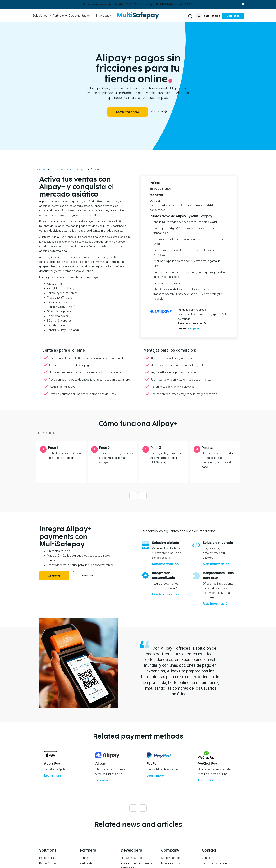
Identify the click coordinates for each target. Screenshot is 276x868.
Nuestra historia (171, 863)
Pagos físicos (48, 863)
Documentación (80, 16)
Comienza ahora (128, 112)
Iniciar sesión (211, 16)
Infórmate (156, 111)
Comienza (233, 16)
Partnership (87, 863)
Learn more (53, 776)
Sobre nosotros (171, 858)
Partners (58, 16)
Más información (165, 564)
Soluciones (40, 16)
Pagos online (47, 858)
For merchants (47, 433)
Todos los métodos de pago (68, 169)
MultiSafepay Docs (132, 858)
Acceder (88, 576)
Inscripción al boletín (214, 863)
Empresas (102, 16)
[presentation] (133, 496)
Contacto (54, 576)
